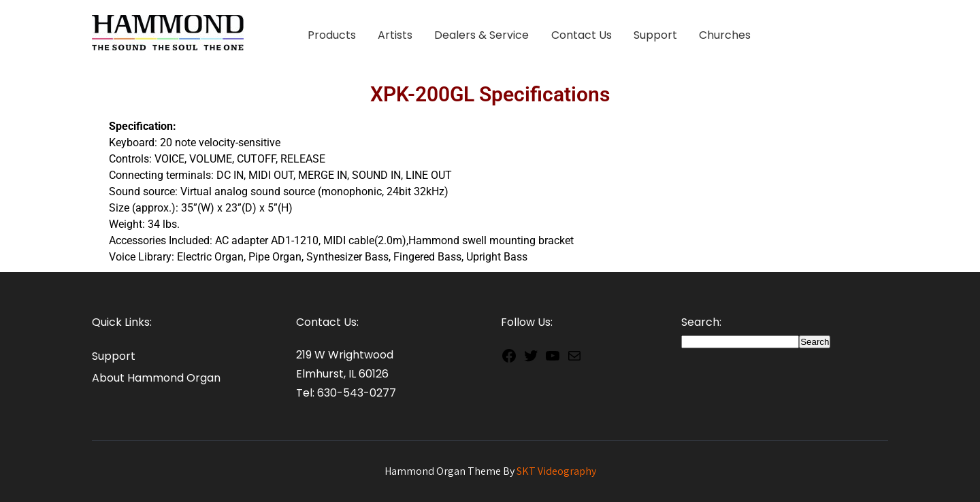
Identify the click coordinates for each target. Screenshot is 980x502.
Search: (701, 322)
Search (815, 342)
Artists (395, 35)
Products (332, 35)
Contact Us (582, 35)
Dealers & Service (481, 35)
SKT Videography (556, 471)
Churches (725, 35)
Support (655, 35)
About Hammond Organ (156, 378)
